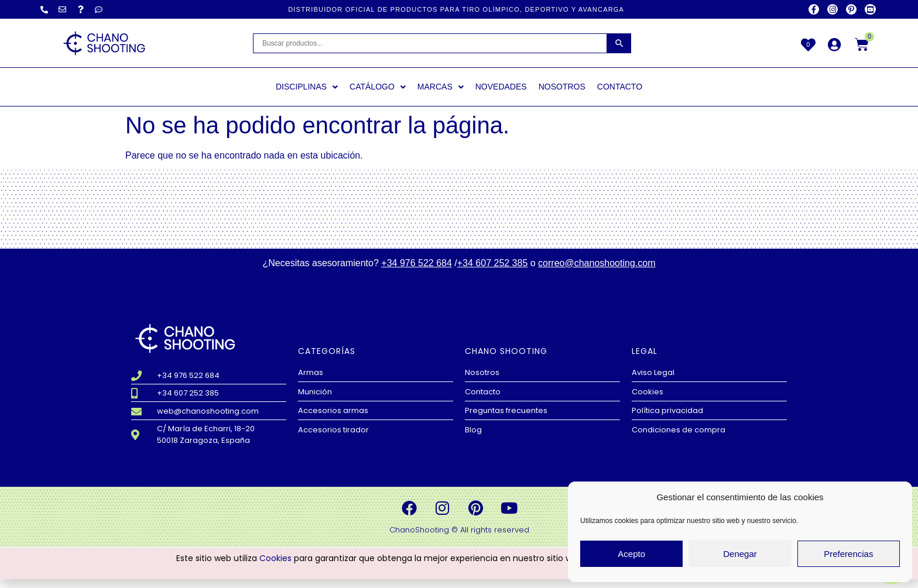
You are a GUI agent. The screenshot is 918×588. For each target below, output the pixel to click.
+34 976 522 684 (417, 263)
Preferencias (848, 554)
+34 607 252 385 (493, 263)
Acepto (631, 554)
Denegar (740, 554)
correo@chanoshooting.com (597, 263)
